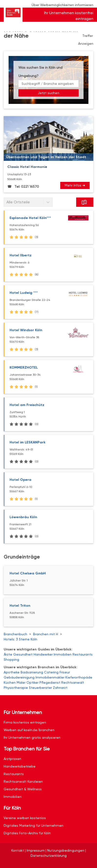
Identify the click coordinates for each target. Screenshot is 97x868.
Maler (21, 682)
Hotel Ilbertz (21, 255)
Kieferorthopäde (79, 677)
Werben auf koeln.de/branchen (29, 730)
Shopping (11, 659)
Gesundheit (23, 654)
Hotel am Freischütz (27, 405)
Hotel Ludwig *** (24, 293)
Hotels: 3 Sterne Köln (20, 639)
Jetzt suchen (48, 93)
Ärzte (8, 654)
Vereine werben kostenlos (25, 818)
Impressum (36, 850)
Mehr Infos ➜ (75, 185)
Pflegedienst (50, 682)
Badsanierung (32, 672)
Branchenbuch (15, 634)
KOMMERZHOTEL (24, 368)
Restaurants (83, 654)
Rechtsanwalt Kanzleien (23, 781)
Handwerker (43, 654)
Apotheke (12, 672)
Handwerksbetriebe (20, 766)
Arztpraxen (12, 759)
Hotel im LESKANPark (28, 442)
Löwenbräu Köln (23, 517)
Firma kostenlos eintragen (25, 722)
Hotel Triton (20, 606)
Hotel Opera (20, 480)
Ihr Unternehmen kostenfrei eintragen (69, 16)
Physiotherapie (16, 688)
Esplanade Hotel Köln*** (30, 218)
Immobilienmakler (50, 677)
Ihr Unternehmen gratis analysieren (32, 737)
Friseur (65, 672)
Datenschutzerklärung (49, 856)
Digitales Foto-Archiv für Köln (27, 833)
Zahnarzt (60, 688)
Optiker (32, 682)
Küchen (10, 682)
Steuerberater (40, 688)
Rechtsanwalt (73, 682)
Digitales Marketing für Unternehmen (34, 825)
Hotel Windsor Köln (26, 330)
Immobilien (63, 654)
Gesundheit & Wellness (23, 789)
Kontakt (18, 850)
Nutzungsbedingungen (66, 850)
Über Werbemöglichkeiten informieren (62, 5)
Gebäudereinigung (19, 677)
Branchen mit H (46, 634)
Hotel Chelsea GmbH (28, 573)
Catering (51, 672)
